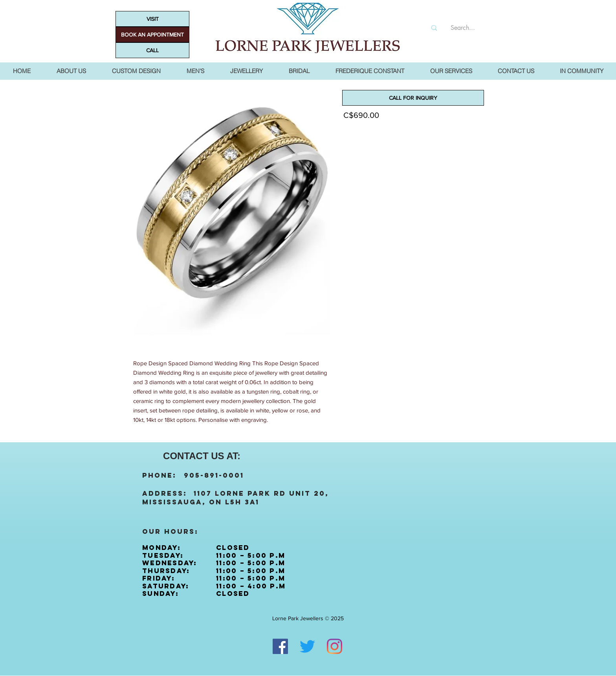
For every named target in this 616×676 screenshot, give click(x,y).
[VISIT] (152, 19)
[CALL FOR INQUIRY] (413, 98)
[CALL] (152, 50)
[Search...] (463, 28)
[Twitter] (307, 646)
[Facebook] (280, 646)
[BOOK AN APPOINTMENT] (152, 35)
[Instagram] (335, 646)
